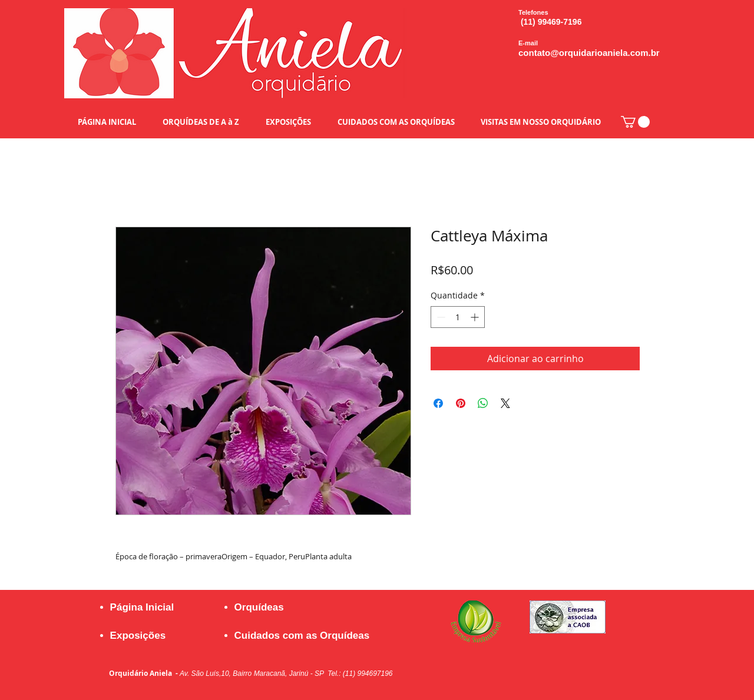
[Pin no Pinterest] (461, 403)
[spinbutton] (458, 317)
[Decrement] (440, 317)
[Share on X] (505, 403)
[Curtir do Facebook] (562, 661)
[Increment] (476, 317)
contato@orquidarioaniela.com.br (589, 53)
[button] (635, 122)
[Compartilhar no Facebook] (438, 403)
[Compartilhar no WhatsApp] (483, 403)
